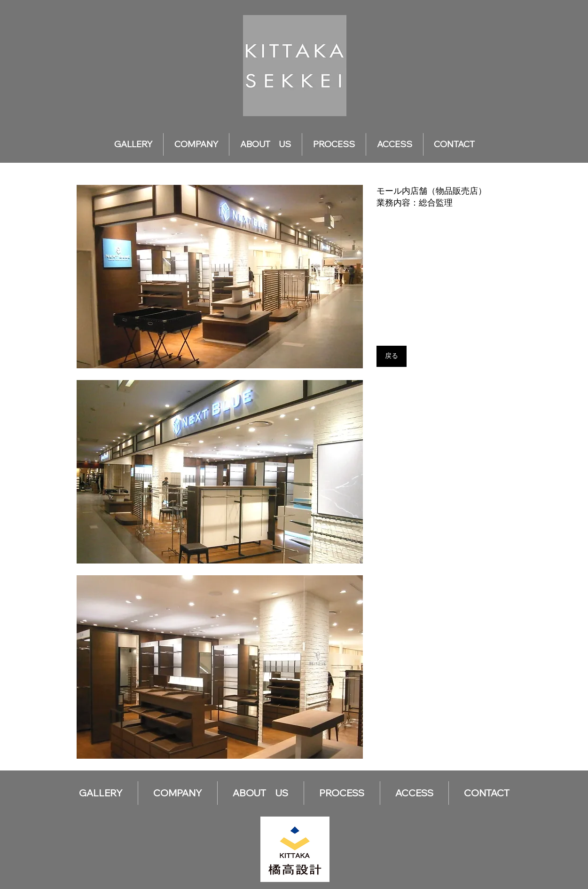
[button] (220, 277)
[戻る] (392, 356)
